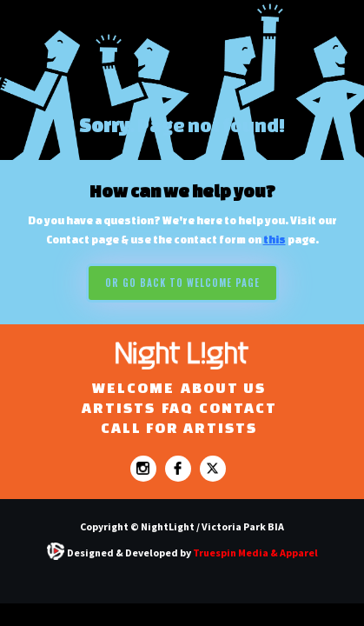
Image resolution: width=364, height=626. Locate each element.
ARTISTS (119, 407)
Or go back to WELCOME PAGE (182, 283)
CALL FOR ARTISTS (179, 427)
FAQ (177, 407)
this (275, 240)
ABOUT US (223, 387)
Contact (238, 407)
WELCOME (133, 387)
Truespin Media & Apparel (255, 553)
